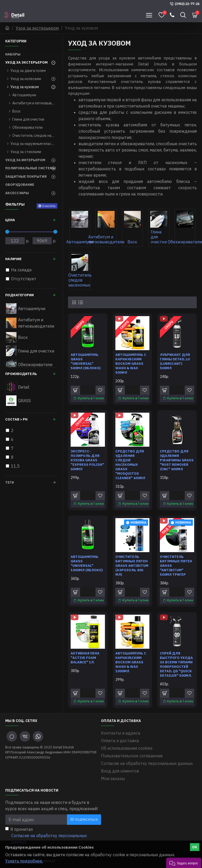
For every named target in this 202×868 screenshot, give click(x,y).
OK (195, 847)
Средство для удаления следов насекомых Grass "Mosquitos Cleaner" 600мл (130, 464)
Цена (10, 220)
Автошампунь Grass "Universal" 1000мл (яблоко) (87, 563)
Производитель (21, 374)
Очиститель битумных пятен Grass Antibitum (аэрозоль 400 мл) (132, 565)
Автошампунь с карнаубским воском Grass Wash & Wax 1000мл (131, 662)
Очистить (49, 206)
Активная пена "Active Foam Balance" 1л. (85, 657)
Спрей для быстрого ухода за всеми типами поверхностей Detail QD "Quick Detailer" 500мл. (176, 664)
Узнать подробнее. (24, 861)
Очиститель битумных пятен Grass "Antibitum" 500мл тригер (176, 565)
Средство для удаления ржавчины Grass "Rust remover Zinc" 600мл (177, 460)
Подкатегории (19, 295)
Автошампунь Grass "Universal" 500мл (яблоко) (86, 362)
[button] (184, 863)
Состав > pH (16, 419)
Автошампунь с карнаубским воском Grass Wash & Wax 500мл (131, 364)
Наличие (13, 259)
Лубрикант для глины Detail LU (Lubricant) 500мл (175, 362)
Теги (10, 482)
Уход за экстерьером (37, 28)
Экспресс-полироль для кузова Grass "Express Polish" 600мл (87, 460)
